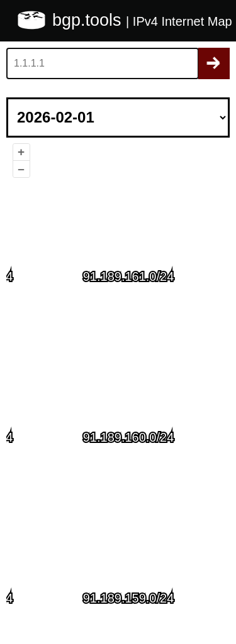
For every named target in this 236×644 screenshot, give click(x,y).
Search (214, 63)
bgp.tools (89, 20)
